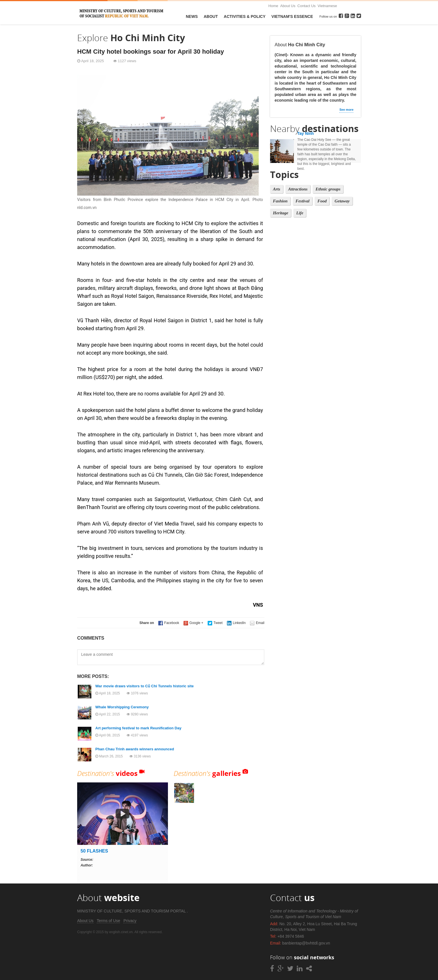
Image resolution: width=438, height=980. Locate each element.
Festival (303, 201)
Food (322, 201)
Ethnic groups (328, 189)
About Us (288, 6)
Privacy (130, 921)
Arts (277, 189)
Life (300, 213)
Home (273, 6)
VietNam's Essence (292, 16)
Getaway (342, 201)
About (211, 16)
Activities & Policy (245, 16)
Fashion (280, 201)
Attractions (298, 189)
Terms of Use (108, 921)
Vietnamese (327, 6)
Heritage (281, 213)
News (192, 16)
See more (346, 110)
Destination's (107, 773)
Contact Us (306, 6)
